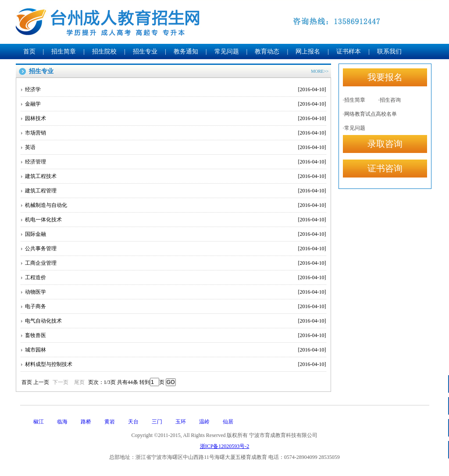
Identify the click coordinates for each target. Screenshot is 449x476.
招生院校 (104, 52)
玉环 (181, 422)
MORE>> (320, 71)
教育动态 (267, 52)
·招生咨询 (390, 100)
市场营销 (176, 133)
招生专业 (145, 52)
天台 (133, 422)
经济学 (176, 89)
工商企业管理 (176, 263)
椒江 (39, 422)
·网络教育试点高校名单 (370, 114)
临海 (62, 422)
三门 (157, 422)
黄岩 (110, 422)
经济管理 (176, 162)
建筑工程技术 (176, 176)
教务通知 (186, 52)
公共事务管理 (176, 249)
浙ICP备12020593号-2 (225, 446)
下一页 (61, 382)
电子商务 (176, 306)
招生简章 (64, 52)
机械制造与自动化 (176, 205)
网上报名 (308, 52)
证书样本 (349, 52)
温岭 (204, 422)
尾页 (79, 382)
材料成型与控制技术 (176, 364)
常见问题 (227, 52)
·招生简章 (354, 100)
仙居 (228, 422)
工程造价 (176, 277)
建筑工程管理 (176, 191)
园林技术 (176, 118)
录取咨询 (385, 144)
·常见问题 (354, 128)
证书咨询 (385, 168)
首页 (29, 52)
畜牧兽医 (176, 335)
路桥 (86, 422)
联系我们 (389, 52)
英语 (176, 147)
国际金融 (176, 234)
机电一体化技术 (176, 220)
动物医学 (176, 292)
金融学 (176, 104)
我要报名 (385, 77)
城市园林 (176, 350)
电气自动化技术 (176, 321)
